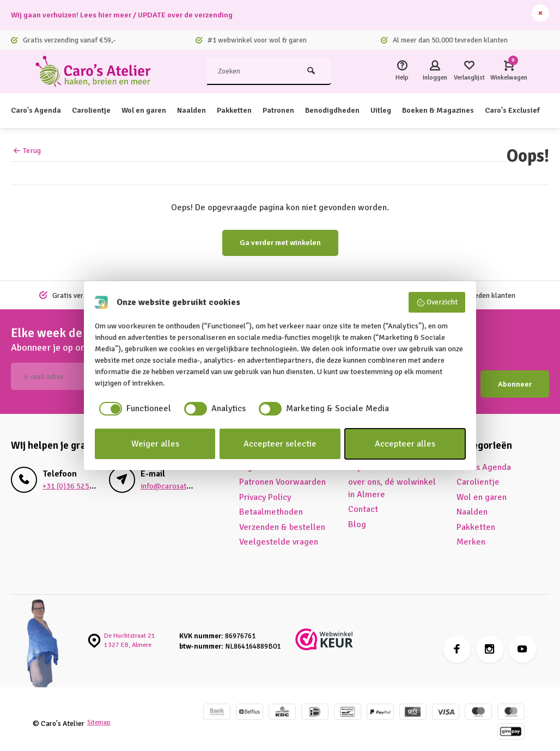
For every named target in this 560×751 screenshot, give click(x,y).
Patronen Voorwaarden (282, 475)
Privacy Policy (265, 490)
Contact (363, 502)
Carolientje (100, 111)
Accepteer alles (405, 444)
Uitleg (418, 111)
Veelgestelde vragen (279, 534)
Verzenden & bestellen (282, 520)
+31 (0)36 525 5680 (72, 478)
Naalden (210, 111)
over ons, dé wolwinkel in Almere (392, 481)
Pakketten (257, 111)
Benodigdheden (364, 111)
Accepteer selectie (280, 444)
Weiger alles (155, 444)
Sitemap (100, 715)
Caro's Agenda (39, 111)
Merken (471, 534)
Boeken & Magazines (480, 111)
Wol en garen (158, 111)
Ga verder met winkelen (280, 243)
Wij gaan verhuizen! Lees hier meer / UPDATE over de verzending (136, 15)
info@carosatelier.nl (174, 478)
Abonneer (515, 377)
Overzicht (437, 302)
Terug (27, 151)
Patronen (305, 111)
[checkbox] (133, 408)
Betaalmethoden (271, 505)
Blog (357, 517)
